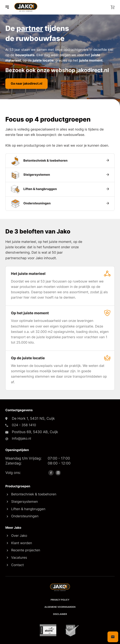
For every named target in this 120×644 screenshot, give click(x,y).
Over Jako (17, 536)
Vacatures (17, 557)
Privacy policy (60, 600)
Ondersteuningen (23, 516)
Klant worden (19, 543)
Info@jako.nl (21, 438)
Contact (15, 565)
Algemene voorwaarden (60, 607)
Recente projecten (23, 550)
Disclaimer (60, 614)
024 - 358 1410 (24, 425)
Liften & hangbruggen (26, 509)
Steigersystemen (22, 502)
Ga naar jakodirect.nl (26, 84)
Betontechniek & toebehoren (32, 494)
